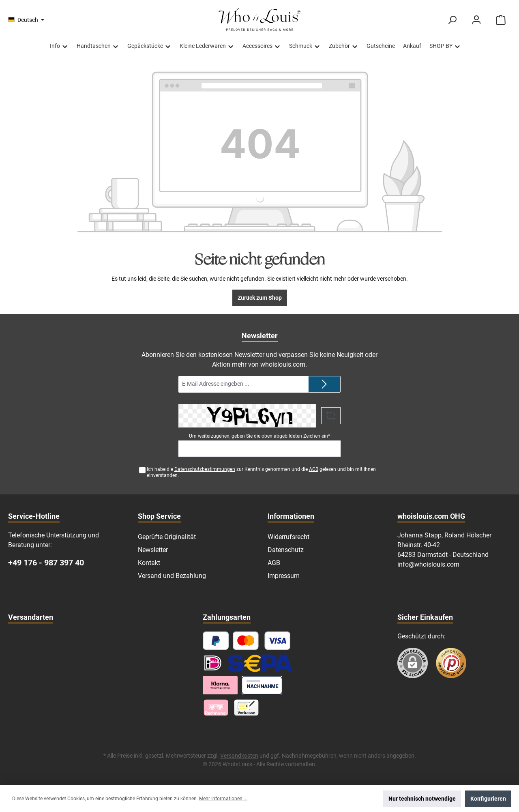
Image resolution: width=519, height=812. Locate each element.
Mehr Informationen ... (223, 799)
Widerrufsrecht (288, 537)
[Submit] (324, 384)
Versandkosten (239, 756)
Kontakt (149, 563)
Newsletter (153, 550)
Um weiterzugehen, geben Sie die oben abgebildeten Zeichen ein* (259, 436)
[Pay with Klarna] (216, 708)
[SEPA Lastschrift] (260, 663)
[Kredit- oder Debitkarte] (262, 641)
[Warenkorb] (501, 20)
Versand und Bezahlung (172, 576)
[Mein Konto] (476, 20)
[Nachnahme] (262, 685)
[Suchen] (452, 20)
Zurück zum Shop (260, 298)
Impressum (284, 576)
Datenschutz (286, 550)
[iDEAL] (213, 663)
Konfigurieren (488, 799)
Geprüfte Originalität (167, 537)
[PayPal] (216, 641)
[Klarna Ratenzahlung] (220, 685)
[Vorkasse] (246, 708)
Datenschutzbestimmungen (205, 469)
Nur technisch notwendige (422, 799)
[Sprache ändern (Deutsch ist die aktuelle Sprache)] (26, 20)
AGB (314, 469)
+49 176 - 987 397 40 (46, 563)
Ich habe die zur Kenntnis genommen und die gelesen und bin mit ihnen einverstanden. (261, 472)
